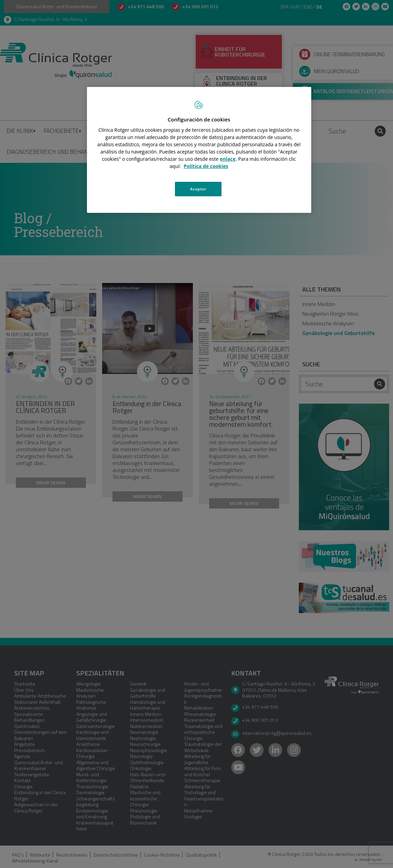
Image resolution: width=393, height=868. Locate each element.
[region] (199, 150)
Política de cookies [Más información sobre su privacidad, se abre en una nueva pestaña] (206, 166)
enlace (228, 159)
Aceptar (198, 189)
